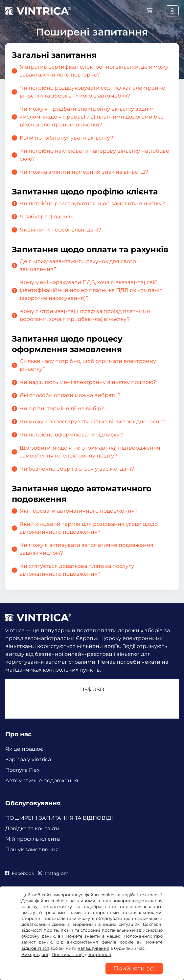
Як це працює (24, 749)
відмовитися (35, 948)
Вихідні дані (35, 955)
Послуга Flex (23, 770)
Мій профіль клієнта (33, 839)
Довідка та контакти (32, 828)
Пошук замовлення (32, 849)
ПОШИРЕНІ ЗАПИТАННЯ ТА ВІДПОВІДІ (59, 818)
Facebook (20, 873)
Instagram (53, 873)
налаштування (93, 948)
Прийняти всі (134, 969)
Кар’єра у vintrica (28, 759)
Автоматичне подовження (42, 780)
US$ (92, 690)
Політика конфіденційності (81, 955)
